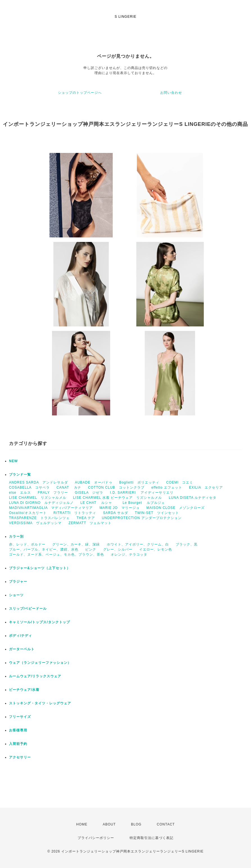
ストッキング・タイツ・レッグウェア (40, 703)
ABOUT (109, 824)
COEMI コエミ (181, 482)
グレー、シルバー (118, 549)
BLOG (136, 824)
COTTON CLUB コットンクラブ (116, 488)
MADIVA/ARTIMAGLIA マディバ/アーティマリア (51, 508)
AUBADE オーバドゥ (93, 482)
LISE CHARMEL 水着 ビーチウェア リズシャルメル (117, 498)
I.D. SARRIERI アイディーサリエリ (142, 493)
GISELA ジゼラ (89, 493)
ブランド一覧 (20, 475)
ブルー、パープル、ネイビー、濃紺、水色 (44, 549)
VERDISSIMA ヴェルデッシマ (35, 523)
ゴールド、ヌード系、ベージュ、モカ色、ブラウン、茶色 (56, 555)
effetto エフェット (167, 488)
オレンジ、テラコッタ (129, 555)
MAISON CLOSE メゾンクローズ (176, 508)
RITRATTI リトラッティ (75, 513)
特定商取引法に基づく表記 (151, 838)
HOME (82, 824)
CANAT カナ (69, 488)
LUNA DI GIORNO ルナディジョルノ (41, 503)
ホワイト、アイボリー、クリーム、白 (138, 544)
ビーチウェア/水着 (24, 690)
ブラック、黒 (187, 544)
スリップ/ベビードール (28, 609)
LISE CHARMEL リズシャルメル (38, 498)
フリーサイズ (20, 717)
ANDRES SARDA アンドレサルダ (39, 482)
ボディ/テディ (21, 636)
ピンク (91, 549)
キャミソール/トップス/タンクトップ (39, 622)
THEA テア (86, 518)
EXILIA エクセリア (206, 488)
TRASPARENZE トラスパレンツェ (39, 518)
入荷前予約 (18, 744)
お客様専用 (18, 730)
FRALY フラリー (53, 493)
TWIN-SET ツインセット (157, 513)
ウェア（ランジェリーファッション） (40, 663)
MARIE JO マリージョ (120, 508)
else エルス (20, 493)
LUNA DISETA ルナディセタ (193, 498)
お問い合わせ (171, 93)
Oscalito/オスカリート (28, 513)
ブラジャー (18, 582)
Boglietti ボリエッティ (139, 482)
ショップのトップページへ (80, 93)
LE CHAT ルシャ (98, 503)
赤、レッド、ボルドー (27, 544)
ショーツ (16, 595)
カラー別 (16, 537)
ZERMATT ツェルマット (90, 523)
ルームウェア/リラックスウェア (35, 676)
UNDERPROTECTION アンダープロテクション (142, 518)
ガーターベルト (22, 649)
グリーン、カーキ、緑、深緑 (76, 544)
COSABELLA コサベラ (29, 488)
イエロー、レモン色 (156, 549)
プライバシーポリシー (96, 838)
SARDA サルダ (115, 513)
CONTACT (166, 824)
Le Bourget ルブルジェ (144, 503)
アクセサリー (20, 757)
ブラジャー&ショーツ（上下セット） (40, 568)
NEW (13, 461)
